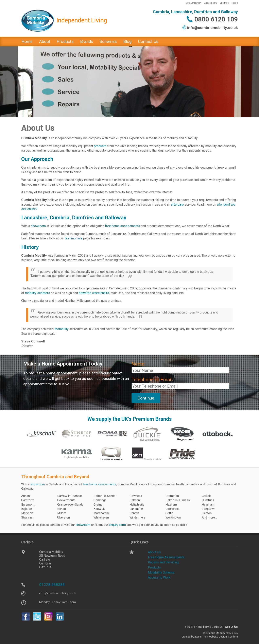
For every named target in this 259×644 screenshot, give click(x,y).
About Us (154, 552)
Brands (87, 41)
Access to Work (159, 578)
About (45, 41)
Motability (62, 329)
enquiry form (117, 525)
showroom (38, 226)
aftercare (177, 205)
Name (138, 364)
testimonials (74, 238)
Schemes (108, 41)
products (100, 146)
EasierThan (202, 637)
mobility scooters (38, 293)
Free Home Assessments (166, 557)
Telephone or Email (152, 380)
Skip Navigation (193, 3)
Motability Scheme (161, 572)
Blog (127, 41)
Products (65, 41)
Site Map (224, 3)
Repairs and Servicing (163, 562)
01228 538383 (52, 585)
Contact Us (148, 41)
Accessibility (211, 3)
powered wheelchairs (94, 293)
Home (235, 3)
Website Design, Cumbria (223, 637)
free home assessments (123, 226)
